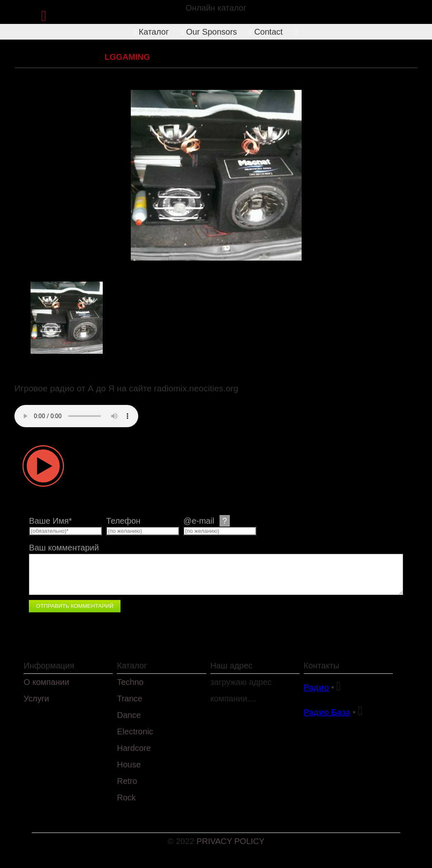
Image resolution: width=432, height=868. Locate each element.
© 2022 (182, 841)
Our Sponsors (209, 32)
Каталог (151, 32)
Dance (129, 715)
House (129, 764)
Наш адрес (231, 666)
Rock (126, 797)
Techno (130, 682)
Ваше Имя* (50, 521)
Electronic (76, 57)
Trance (130, 699)
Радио (316, 687)
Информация (49, 666)
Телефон (123, 521)
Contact (266, 32)
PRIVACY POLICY (230, 841)
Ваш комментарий (64, 548)
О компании (46, 682)
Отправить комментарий (74, 606)
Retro (127, 781)
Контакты (321, 666)
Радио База (327, 712)
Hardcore (134, 748)
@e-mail (206, 521)
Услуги (36, 699)
